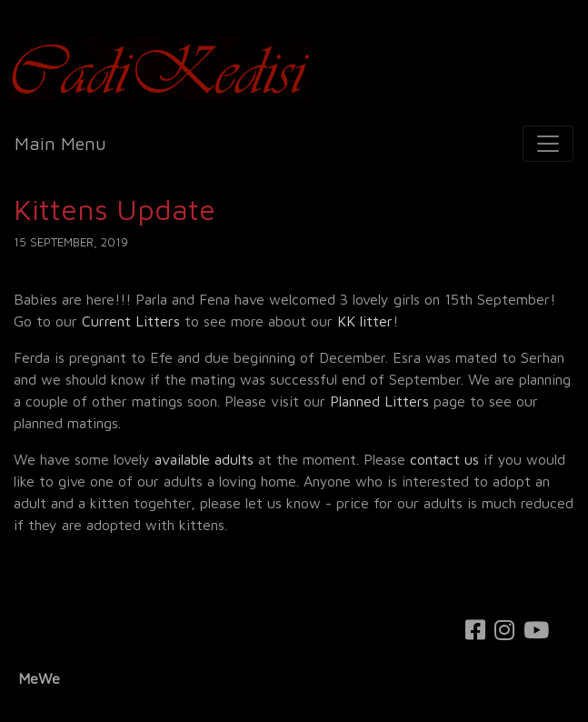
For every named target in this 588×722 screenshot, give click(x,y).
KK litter (365, 321)
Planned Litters (379, 401)
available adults (204, 459)
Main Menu (60, 143)
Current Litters (131, 321)
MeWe (39, 678)
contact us (444, 459)
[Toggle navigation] (548, 144)
